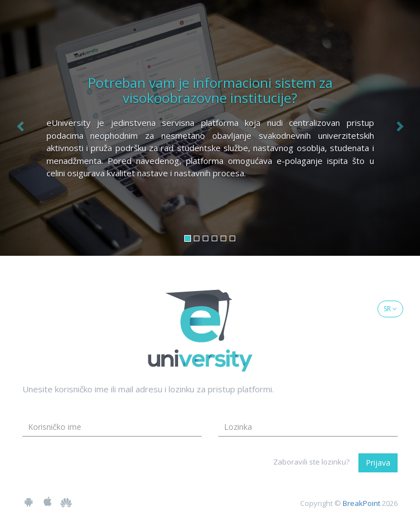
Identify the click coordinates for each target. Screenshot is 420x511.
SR (390, 309)
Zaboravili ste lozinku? (311, 462)
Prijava (378, 463)
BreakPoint (361, 503)
